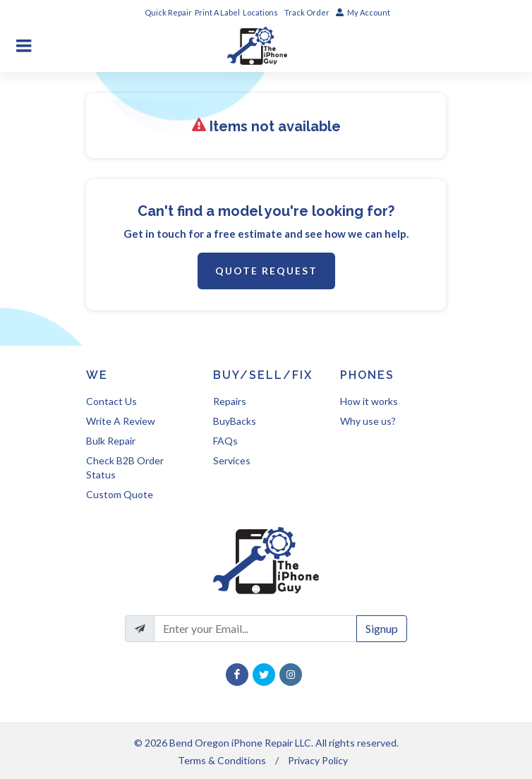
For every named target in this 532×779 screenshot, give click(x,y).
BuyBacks (235, 421)
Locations (261, 12)
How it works (369, 401)
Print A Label (217, 12)
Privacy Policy (318, 760)
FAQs (225, 441)
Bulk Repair (111, 441)
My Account (363, 12)
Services (232, 460)
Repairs (230, 401)
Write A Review (121, 421)
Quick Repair (168, 12)
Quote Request (266, 271)
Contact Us (111, 401)
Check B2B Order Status (125, 467)
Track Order (308, 12)
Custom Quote (120, 494)
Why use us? (368, 421)
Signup (382, 628)
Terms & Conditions (222, 760)
